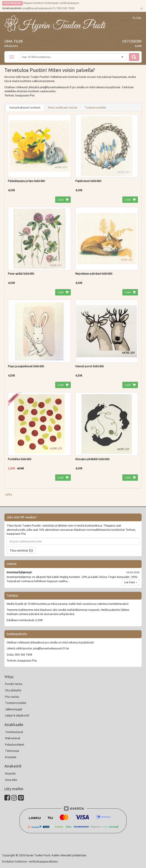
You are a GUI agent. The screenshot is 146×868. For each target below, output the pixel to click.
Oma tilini (14, 41)
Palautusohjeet (15, 744)
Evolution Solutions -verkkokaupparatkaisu (30, 861)
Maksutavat (13, 738)
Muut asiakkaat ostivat (63, 107)
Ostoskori (132, 41)
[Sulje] (141, 9)
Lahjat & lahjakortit (17, 715)
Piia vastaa (12, 697)
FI (134, 18)
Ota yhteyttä (13, 690)
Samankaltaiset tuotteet (25, 107)
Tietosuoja (12, 751)
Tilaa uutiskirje (19, 550)
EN (139, 18)
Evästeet (11, 757)
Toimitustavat (14, 732)
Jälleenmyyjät (14, 709)
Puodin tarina (14, 684)
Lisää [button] (61, 200)
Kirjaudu (11, 46)
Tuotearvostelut (95, 107)
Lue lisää (131, 582)
